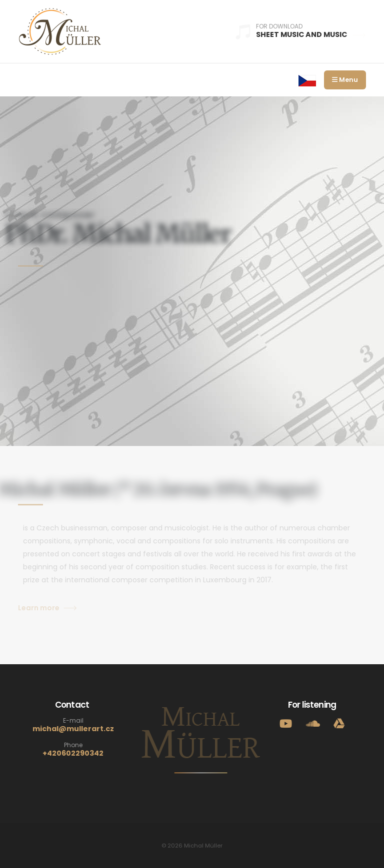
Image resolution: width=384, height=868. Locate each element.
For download (279, 26)
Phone (73, 745)
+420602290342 (73, 753)
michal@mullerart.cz (73, 729)
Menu (345, 80)
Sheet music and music (311, 34)
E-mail (73, 721)
